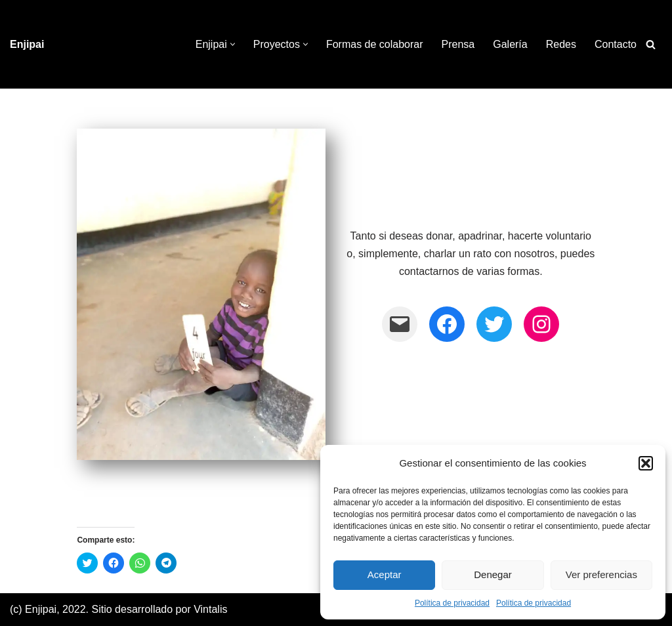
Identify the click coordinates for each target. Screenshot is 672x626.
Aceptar (385, 574)
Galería (510, 44)
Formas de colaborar (375, 44)
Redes (561, 44)
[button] (646, 463)
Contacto (616, 44)
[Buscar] (651, 44)
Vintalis (210, 609)
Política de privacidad (452, 603)
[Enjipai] (27, 44)
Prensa (458, 44)
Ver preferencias (601, 574)
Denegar (493, 574)
